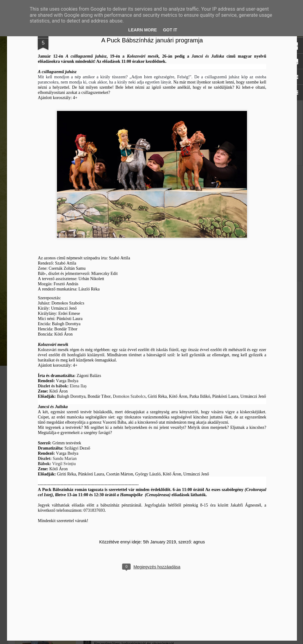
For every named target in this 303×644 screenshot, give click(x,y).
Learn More (143, 30)
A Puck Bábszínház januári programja (214, 101)
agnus (261, 602)
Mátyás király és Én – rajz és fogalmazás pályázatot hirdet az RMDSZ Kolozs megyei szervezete (49, 251)
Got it (170, 30)
